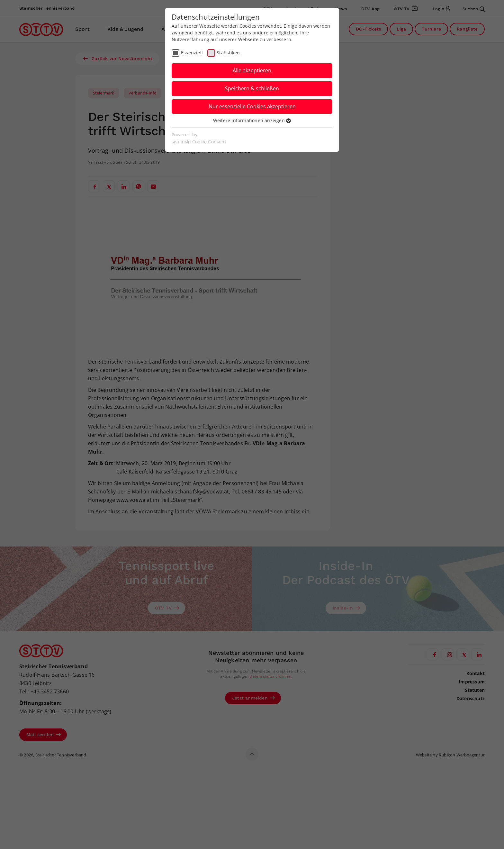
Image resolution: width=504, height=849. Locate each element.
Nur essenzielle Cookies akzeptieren (252, 106)
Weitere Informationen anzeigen (252, 120)
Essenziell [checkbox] (192, 53)
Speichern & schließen (252, 88)
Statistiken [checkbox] (228, 53)
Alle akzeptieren (252, 70)
